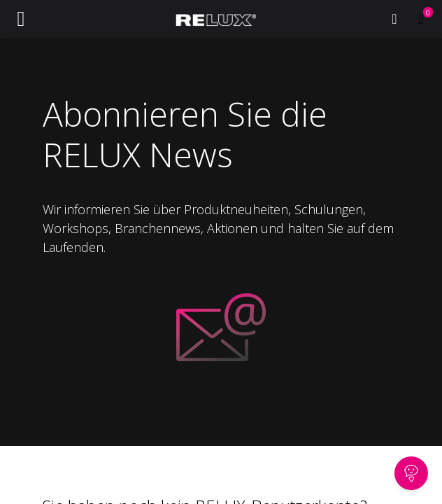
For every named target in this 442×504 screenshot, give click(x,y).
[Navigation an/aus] (21, 19)
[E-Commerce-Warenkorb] (421, 19)
